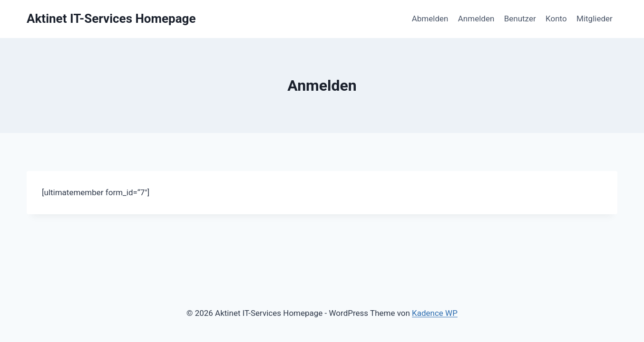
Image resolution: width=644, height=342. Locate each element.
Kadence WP (435, 313)
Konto (556, 19)
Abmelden (430, 19)
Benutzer (520, 19)
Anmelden (476, 19)
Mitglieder (595, 19)
